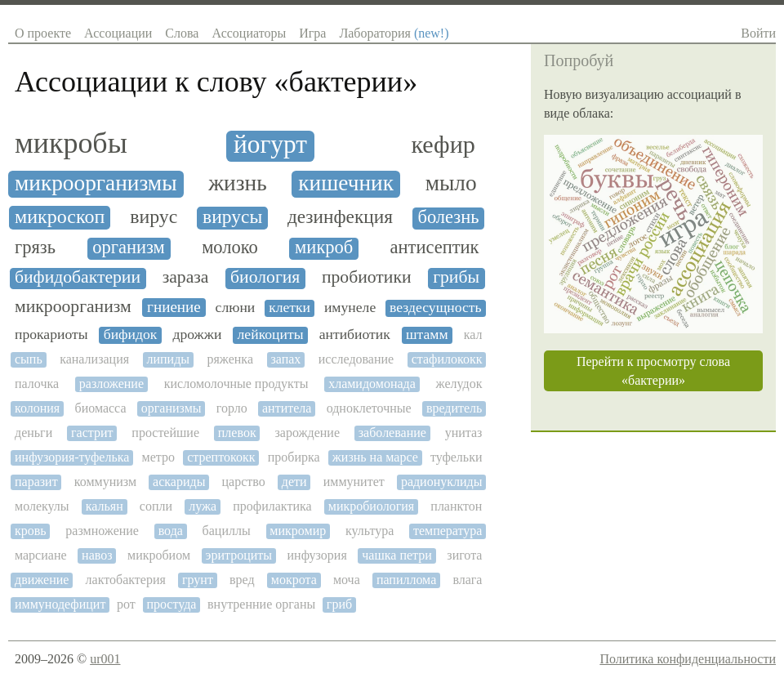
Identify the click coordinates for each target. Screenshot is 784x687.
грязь (35, 248)
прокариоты (51, 335)
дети (294, 482)
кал (473, 335)
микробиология (371, 506)
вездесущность (435, 308)
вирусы (232, 217)
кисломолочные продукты (236, 384)
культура (370, 531)
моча (347, 580)
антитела (287, 408)
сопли (156, 506)
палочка (37, 384)
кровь (31, 531)
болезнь (448, 217)
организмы (171, 408)
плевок (237, 433)
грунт (198, 580)
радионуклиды (442, 482)
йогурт (270, 145)
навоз (97, 555)
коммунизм (105, 482)
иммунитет (354, 482)
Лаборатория (394, 33)
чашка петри (397, 555)
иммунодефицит (60, 604)
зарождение (307, 433)
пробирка (294, 457)
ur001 (105, 659)
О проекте (43, 33)
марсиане (41, 555)
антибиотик (355, 335)
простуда (171, 604)
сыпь (29, 359)
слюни (236, 308)
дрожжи (197, 335)
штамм (427, 335)
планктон (456, 506)
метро (158, 457)
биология (265, 277)
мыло (451, 183)
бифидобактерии (78, 277)
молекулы (42, 506)
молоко (230, 248)
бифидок (131, 335)
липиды (168, 359)
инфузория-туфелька (72, 457)
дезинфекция (340, 217)
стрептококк (221, 457)
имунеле (350, 308)
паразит (36, 482)
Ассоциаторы (249, 33)
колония (37, 408)
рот (126, 604)
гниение (174, 307)
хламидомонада (372, 384)
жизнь (237, 183)
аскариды (179, 482)
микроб (324, 248)
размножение (102, 531)
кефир (443, 145)
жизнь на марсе (375, 457)
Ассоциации (118, 33)
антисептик (435, 248)
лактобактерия (126, 580)
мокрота (294, 580)
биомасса (100, 408)
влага (467, 580)
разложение (111, 384)
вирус (154, 216)
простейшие (165, 433)
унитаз (464, 433)
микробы (71, 143)
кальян (105, 506)
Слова (182, 33)
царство (244, 482)
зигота (464, 555)
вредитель (454, 408)
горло (232, 408)
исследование (356, 359)
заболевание (392, 433)
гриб (339, 604)
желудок (459, 384)
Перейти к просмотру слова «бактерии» (653, 371)
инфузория (317, 555)
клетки (290, 308)
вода (171, 531)
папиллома (406, 580)
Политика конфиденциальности (688, 659)
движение (42, 580)
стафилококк (447, 359)
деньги (33, 433)
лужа (203, 506)
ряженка (230, 359)
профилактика (272, 506)
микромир (298, 531)
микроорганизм (73, 307)
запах (285, 359)
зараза (186, 277)
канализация (94, 359)
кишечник (346, 183)
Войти (758, 33)
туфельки (456, 457)
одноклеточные (369, 408)
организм (129, 248)
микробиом (159, 555)
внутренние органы (261, 604)
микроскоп (60, 216)
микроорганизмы (96, 183)
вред (242, 580)
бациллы (227, 531)
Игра (312, 33)
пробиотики (367, 277)
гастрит (92, 433)
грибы (456, 277)
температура (448, 531)
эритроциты (239, 555)
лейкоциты (271, 335)
